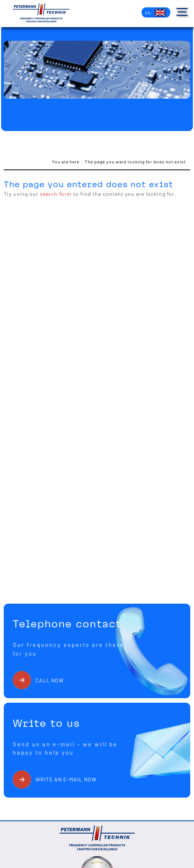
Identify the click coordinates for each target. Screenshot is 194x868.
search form (56, 194)
